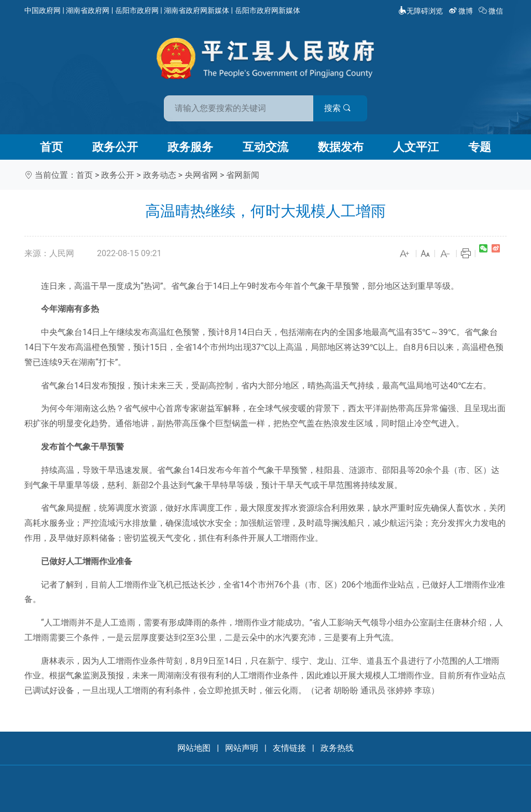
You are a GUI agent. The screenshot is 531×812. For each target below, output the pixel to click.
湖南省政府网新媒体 (197, 10)
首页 (51, 147)
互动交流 (265, 147)
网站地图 (194, 748)
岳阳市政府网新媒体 (268, 10)
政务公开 (115, 147)
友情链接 (289, 748)
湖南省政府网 (88, 10)
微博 (462, 11)
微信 (492, 11)
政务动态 (160, 175)
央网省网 (201, 175)
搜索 (340, 108)
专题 (480, 147)
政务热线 (337, 748)
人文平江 (416, 147)
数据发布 (341, 147)
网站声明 (242, 748)
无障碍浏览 (421, 11)
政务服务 (190, 147)
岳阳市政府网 (137, 10)
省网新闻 (243, 175)
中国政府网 (43, 10)
